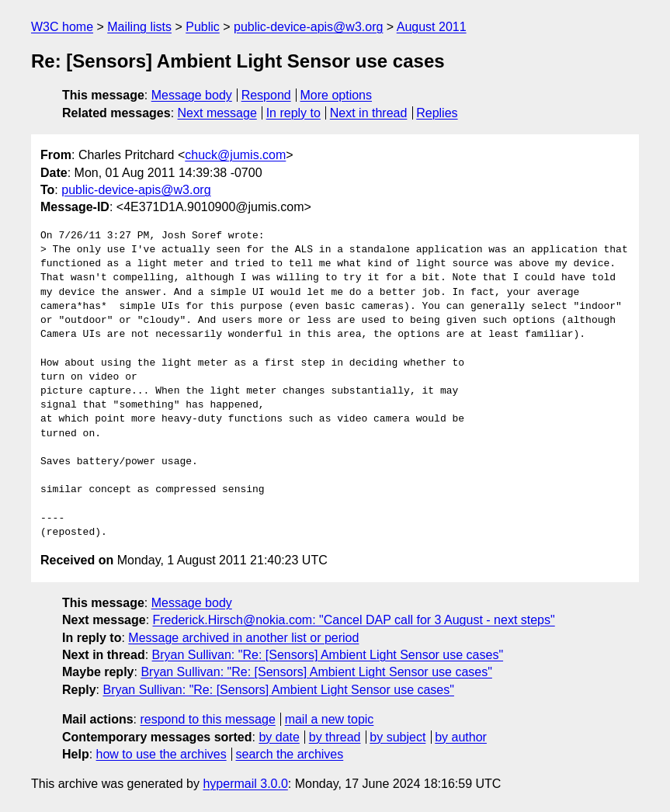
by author (461, 737)
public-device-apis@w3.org (308, 27)
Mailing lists (139, 27)
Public (203, 27)
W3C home (62, 27)
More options (337, 95)
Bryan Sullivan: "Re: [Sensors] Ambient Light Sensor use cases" (328, 655)
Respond (266, 95)
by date (279, 737)
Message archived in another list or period (243, 638)
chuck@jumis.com (235, 155)
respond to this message (207, 719)
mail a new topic (330, 719)
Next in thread (369, 113)
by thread (335, 737)
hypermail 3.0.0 (245, 784)
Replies (437, 113)
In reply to (293, 113)
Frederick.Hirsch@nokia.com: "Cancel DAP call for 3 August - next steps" (354, 620)
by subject (397, 737)
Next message (217, 113)
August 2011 (432, 27)
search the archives (290, 754)
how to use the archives (161, 754)
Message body (192, 95)
